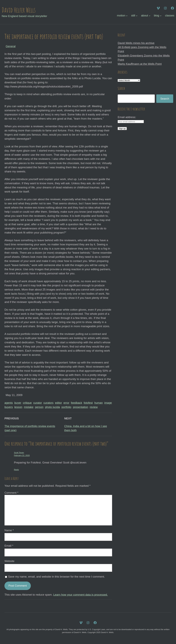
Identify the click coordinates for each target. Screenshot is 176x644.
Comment (11, 493)
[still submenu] (137, 16)
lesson (18, 407)
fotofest (88, 403)
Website (9, 561)
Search (165, 99)
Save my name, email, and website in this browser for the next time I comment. (57, 577)
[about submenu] (150, 16)
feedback (76, 403)
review (94, 407)
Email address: (127, 117)
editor (58, 403)
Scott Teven (19, 453)
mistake (29, 407)
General (11, 46)
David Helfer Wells (19, 10)
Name (9, 530)
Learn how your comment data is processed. (81, 595)
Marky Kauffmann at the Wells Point (140, 64)
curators (48, 403)
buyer (18, 403)
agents (9, 403)
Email (9, 546)
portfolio (66, 407)
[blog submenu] (161, 16)
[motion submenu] (127, 16)
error (66, 403)
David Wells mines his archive (136, 43)
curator (38, 403)
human (98, 403)
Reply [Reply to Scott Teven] (16, 470)
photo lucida (53, 407)
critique (27, 403)
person (39, 407)
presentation (81, 407)
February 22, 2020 (22, 455)
